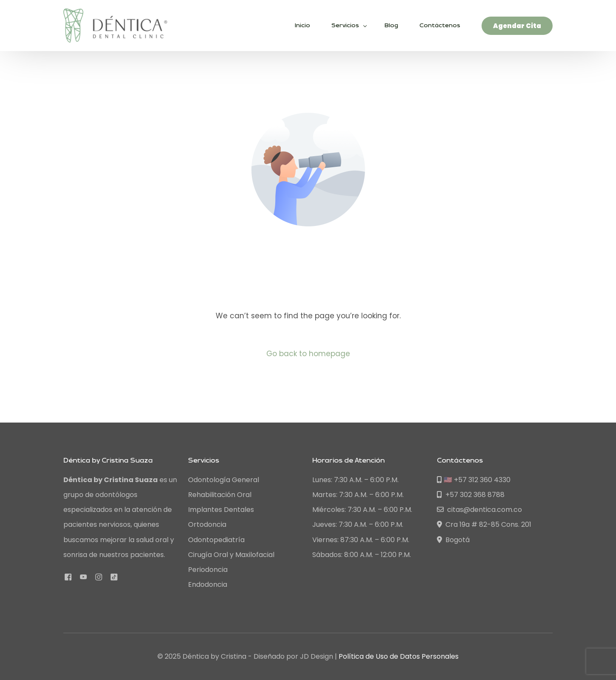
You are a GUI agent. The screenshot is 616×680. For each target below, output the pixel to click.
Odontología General (224, 480)
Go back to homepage (308, 354)
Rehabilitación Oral (220, 495)
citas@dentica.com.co (479, 510)
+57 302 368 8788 (471, 495)
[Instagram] (99, 576)
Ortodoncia (207, 524)
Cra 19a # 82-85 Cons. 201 (484, 524)
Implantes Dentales (221, 510)
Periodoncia (208, 570)
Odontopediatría (216, 540)
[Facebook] (68, 576)
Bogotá (453, 540)
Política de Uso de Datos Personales (399, 656)
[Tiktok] (114, 576)
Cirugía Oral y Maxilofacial (231, 555)
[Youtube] (83, 576)
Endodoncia (208, 584)
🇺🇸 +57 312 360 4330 (474, 480)
